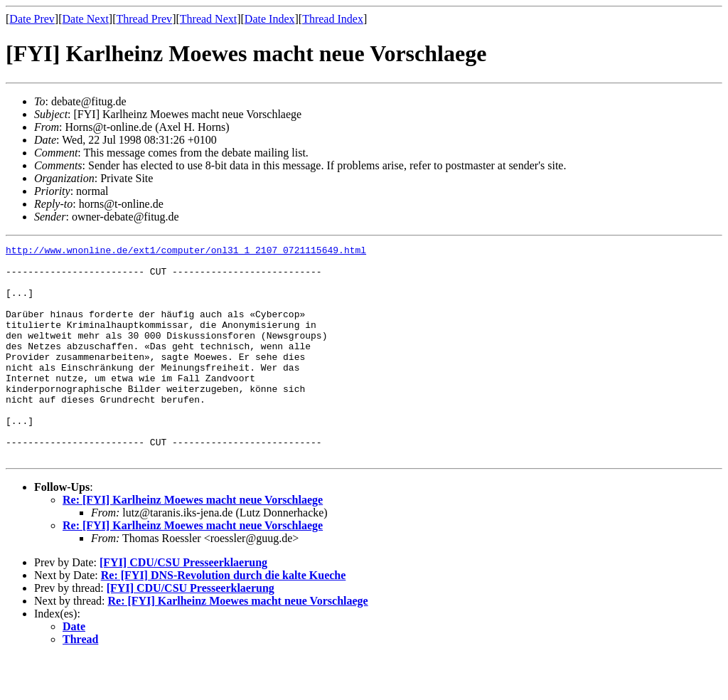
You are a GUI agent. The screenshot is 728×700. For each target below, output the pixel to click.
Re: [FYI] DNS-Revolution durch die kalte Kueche (224, 618)
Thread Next (208, 19)
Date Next (86, 19)
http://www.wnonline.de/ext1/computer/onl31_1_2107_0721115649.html (186, 252)
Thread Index (333, 19)
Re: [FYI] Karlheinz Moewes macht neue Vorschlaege (193, 542)
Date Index (270, 19)
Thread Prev (144, 19)
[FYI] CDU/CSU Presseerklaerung (183, 605)
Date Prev (32, 19)
